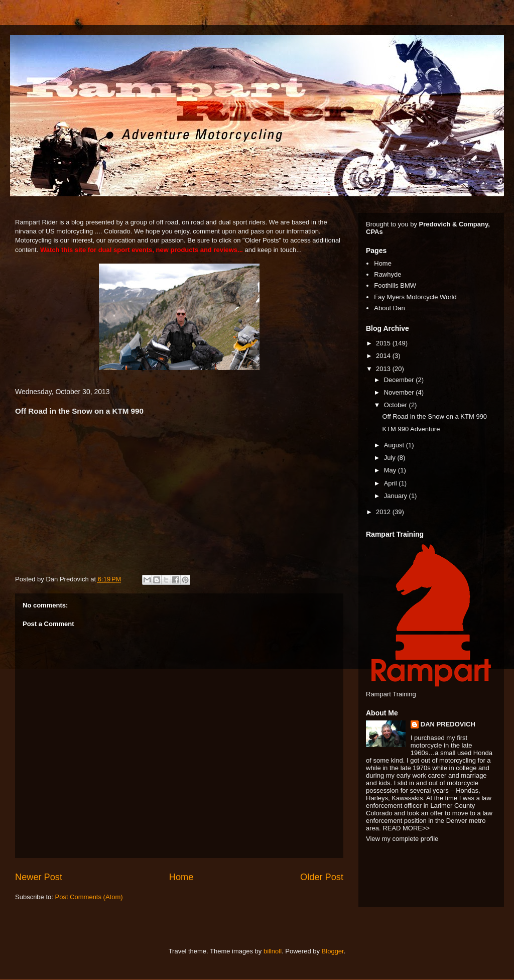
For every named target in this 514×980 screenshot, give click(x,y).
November (400, 392)
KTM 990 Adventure (411, 429)
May (391, 470)
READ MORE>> (406, 828)
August (395, 445)
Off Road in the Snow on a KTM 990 (434, 416)
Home (181, 877)
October (397, 405)
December (400, 380)
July (391, 458)
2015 (384, 343)
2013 (384, 369)
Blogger (333, 951)
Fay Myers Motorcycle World (415, 297)
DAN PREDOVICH (448, 724)
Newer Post (39, 877)
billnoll (273, 951)
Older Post (322, 877)
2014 (384, 356)
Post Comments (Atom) (89, 897)
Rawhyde (388, 274)
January (397, 496)
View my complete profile (402, 839)
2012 (384, 512)
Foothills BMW (395, 285)
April (392, 483)
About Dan (389, 308)
